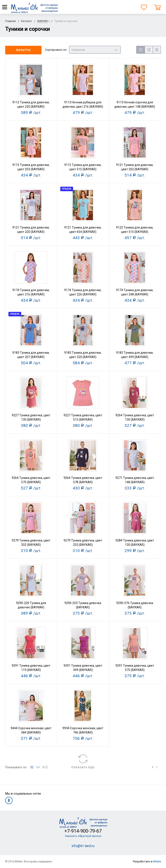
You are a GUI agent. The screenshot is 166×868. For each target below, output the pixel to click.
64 (38, 767)
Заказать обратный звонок (83, 836)
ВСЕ (45, 767)
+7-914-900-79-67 (83, 831)
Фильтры (23, 50)
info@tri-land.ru (83, 846)
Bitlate (157, 861)
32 (32, 767)
